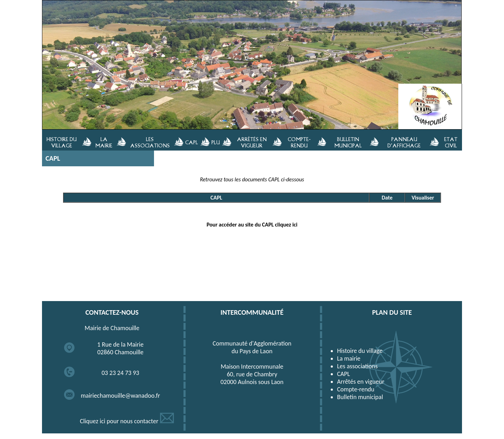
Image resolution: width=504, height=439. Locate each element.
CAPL (192, 142)
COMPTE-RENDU (299, 142)
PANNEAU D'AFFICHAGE (404, 142)
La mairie (349, 358)
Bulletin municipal (360, 397)
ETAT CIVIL (451, 142)
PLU (216, 142)
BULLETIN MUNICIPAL (348, 142)
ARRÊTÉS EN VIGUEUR (252, 142)
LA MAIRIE (104, 142)
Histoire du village (360, 351)
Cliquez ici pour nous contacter (127, 421)
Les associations (357, 366)
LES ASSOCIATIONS (150, 142)
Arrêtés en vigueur (361, 382)
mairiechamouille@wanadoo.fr (121, 396)
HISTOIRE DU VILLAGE (62, 142)
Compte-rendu (356, 389)
